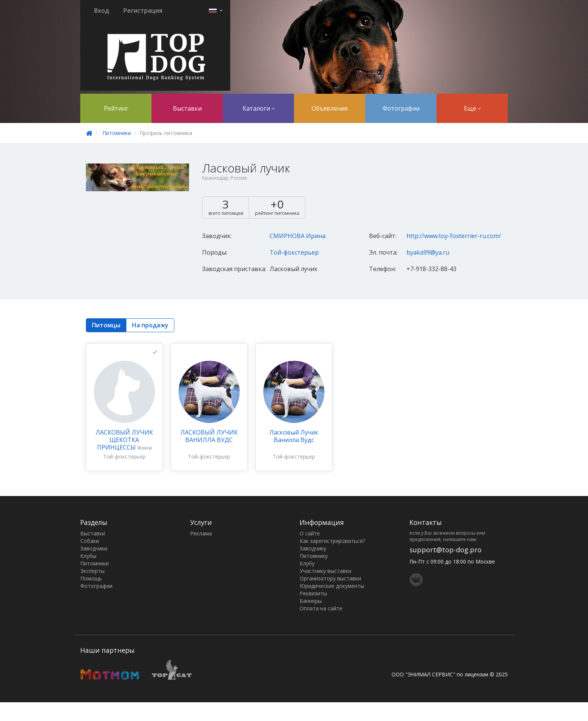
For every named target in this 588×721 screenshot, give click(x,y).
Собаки (90, 541)
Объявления (330, 108)
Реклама (201, 533)
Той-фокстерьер (294, 252)
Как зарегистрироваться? (332, 541)
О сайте (310, 533)
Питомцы (106, 325)
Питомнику (314, 556)
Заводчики (94, 548)
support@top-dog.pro (445, 550)
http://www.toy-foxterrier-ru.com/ (454, 236)
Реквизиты (313, 593)
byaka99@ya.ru (428, 252)
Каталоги (259, 108)
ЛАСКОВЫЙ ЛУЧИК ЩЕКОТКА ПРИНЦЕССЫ (124, 440)
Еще (472, 108)
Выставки (187, 108)
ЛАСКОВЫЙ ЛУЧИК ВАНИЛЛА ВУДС (209, 436)
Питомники (117, 133)
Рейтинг (116, 108)
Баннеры (311, 601)
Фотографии (401, 108)
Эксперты (92, 571)
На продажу (150, 325)
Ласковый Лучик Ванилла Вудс (294, 436)
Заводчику (313, 548)
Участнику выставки (325, 571)
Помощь (91, 578)
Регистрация (143, 10)
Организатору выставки (330, 578)
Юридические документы (332, 586)
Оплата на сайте (321, 608)
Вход (102, 10)
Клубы (88, 556)
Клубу (307, 563)
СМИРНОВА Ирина (298, 236)
